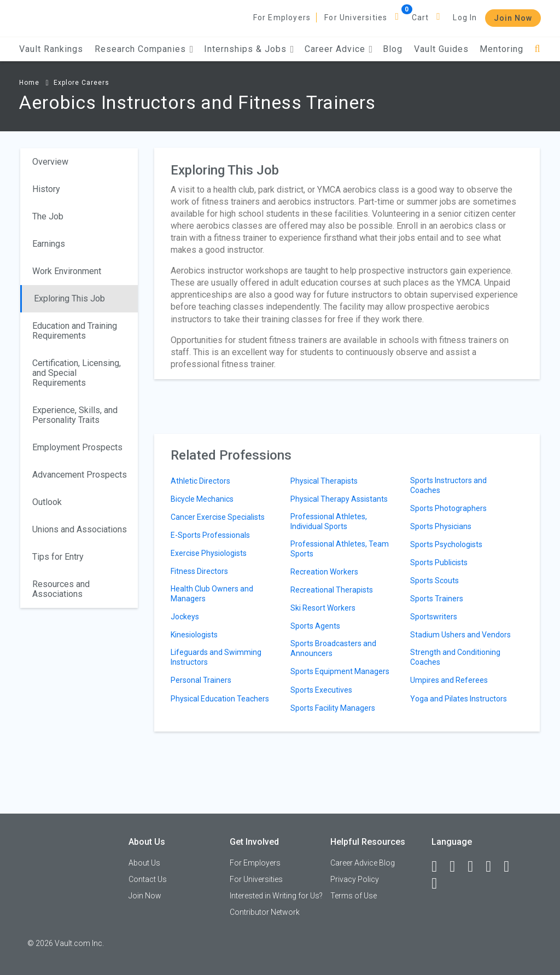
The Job (48, 216)
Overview (50, 162)
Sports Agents (315, 626)
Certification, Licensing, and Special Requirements (77, 373)
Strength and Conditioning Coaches (455, 657)
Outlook (47, 502)
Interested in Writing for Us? (276, 896)
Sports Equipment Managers (340, 671)
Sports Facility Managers (333, 708)
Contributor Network (265, 912)
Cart (421, 18)
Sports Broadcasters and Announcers (333, 648)
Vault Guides (441, 49)
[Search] (537, 49)
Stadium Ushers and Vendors (460, 635)
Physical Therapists (324, 481)
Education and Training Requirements (75, 331)
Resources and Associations (61, 589)
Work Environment (67, 271)
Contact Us (148, 879)
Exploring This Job (69, 298)
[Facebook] (439, 867)
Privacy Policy (355, 879)
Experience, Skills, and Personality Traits (75, 415)
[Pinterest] (511, 867)
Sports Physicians (441, 526)
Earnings (49, 244)
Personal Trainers (201, 680)
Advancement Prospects (80, 475)
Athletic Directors (200, 481)
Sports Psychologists (446, 544)
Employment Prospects (77, 447)
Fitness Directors (199, 571)
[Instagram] (493, 867)
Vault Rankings (51, 49)
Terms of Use (354, 896)
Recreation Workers (324, 572)
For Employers (282, 18)
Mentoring (501, 49)
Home (29, 83)
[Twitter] (475, 867)
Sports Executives (321, 690)
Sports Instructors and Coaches (448, 485)
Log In (465, 18)
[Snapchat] (439, 884)
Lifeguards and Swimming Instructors (216, 657)
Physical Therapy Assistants (339, 499)
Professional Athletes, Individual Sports (329, 521)
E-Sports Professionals (210, 535)
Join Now (513, 18)
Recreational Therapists (332, 590)
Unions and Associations (80, 529)
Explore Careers (81, 83)
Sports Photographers (448, 508)
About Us (144, 863)
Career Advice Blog (363, 863)
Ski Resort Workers (323, 608)
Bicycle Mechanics (202, 499)
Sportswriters (434, 617)
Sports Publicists (439, 562)
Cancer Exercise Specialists (218, 517)
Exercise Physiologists (209, 553)
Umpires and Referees (449, 680)
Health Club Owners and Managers (212, 594)
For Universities (356, 18)
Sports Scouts (434, 581)
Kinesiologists (194, 635)
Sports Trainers (437, 599)
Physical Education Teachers (220, 699)
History (46, 189)
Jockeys (185, 617)
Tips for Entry (58, 557)
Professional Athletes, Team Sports (340, 549)
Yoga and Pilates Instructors (459, 699)
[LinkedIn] (457, 867)
